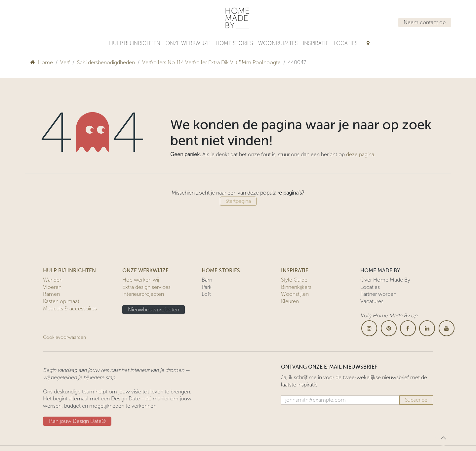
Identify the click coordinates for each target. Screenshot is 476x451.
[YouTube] (447, 328)
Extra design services (146, 287)
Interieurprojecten (143, 294)
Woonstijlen (295, 294)
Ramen (51, 294)
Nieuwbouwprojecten (154, 310)
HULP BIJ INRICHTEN (69, 271)
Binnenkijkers (296, 287)
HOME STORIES (221, 271)
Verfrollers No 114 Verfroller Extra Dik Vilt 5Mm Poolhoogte (211, 62)
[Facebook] (408, 328)
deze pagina (360, 154)
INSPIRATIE (295, 271)
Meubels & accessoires (70, 309)
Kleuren (290, 301)
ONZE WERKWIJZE (145, 271)
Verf (65, 62)
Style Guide (294, 280)
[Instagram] (369, 328)
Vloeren (52, 287)
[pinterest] (389, 328)
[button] (443, 438)
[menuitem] (135, 43)
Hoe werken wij (141, 280)
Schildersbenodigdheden (106, 62)
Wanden (53, 280)
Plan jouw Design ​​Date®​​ (77, 421)
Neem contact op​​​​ (425, 22)
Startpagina (238, 201)
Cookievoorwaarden (64, 337)
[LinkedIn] (427, 328)
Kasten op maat (61, 301)
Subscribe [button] (416, 400)
